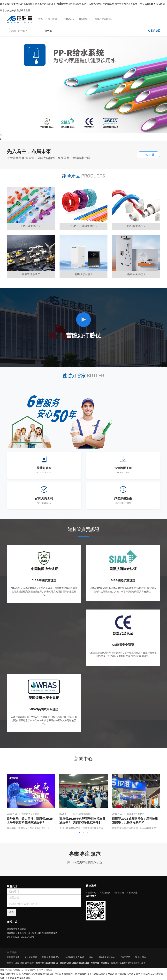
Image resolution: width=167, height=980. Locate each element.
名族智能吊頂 (31, 957)
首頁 (41, 19)
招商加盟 (133, 893)
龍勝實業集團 (13, 957)
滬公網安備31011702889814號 (74, 963)
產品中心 (92, 893)
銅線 (91, 957)
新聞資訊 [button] (84, 19)
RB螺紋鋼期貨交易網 (74, 957)
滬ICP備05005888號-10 (47, 963)
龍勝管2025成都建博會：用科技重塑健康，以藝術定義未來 (135, 821)
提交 (12, 912)
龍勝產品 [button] (69, 19)
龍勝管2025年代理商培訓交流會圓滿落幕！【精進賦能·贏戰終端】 (82, 821)
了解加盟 (148, 155)
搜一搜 (48, 31)
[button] (80, 832)
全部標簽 (105, 963)
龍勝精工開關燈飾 (51, 957)
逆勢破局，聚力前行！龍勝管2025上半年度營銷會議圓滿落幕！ (30, 821)
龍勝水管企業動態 (30, 814)
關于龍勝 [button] (53, 19)
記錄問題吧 (125, 957)
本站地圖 (95, 963)
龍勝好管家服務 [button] (104, 19)
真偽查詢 (106, 893)
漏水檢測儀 (140, 957)
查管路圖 (120, 893)
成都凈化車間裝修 (106, 957)
